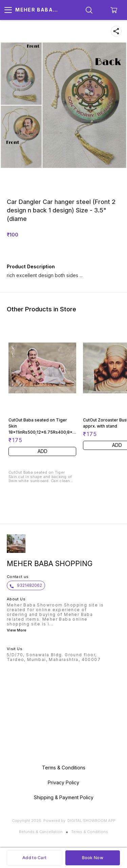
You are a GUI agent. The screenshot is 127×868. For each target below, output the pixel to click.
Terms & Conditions (90, 832)
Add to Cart (34, 858)
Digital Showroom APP (91, 821)
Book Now (93, 858)
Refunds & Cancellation (41, 832)
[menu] (8, 10)
